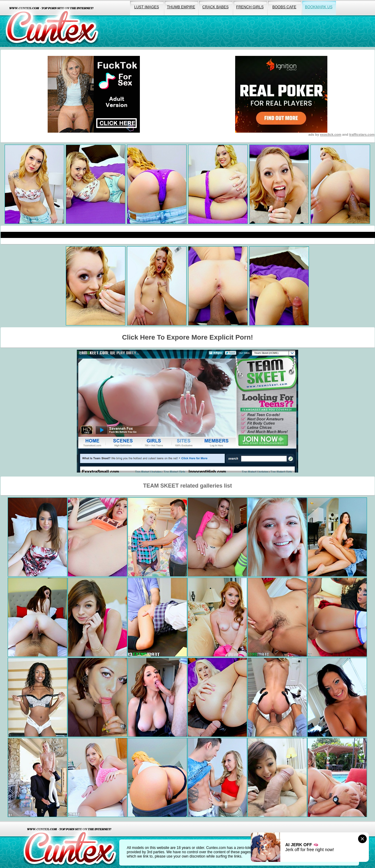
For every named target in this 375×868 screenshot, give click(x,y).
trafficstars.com (362, 134)
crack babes (215, 7)
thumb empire (181, 7)
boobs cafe (284, 7)
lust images (147, 7)
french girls (250, 7)
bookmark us (319, 7)
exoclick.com (331, 134)
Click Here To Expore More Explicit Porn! (187, 337)
